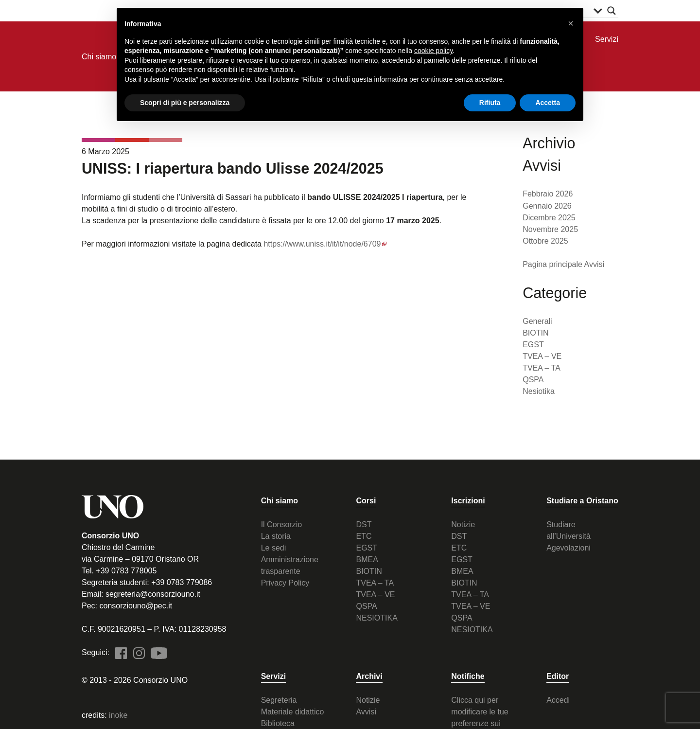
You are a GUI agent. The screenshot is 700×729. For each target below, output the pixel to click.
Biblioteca (278, 723)
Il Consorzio (281, 525)
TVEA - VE (98, 140)
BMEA (367, 560)
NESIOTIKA (376, 618)
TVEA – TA (542, 368)
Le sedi (274, 548)
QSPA (166, 140)
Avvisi (366, 712)
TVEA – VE (542, 356)
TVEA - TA (132, 140)
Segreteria (279, 700)
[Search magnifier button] (612, 11)
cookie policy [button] (433, 51)
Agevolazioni (569, 548)
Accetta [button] (548, 103)
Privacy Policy (285, 583)
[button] (571, 23)
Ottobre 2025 (545, 241)
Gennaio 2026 (547, 205)
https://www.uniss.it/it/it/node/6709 (322, 244)
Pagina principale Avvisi (563, 264)
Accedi (558, 700)
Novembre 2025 (550, 229)
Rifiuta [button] (490, 103)
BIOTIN (535, 333)
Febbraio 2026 (548, 194)
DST (364, 525)
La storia (276, 536)
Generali (537, 321)
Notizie (463, 525)
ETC (364, 536)
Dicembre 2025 (549, 217)
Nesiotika (539, 391)
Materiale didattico (293, 712)
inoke (118, 715)
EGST (533, 345)
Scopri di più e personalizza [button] (185, 103)
